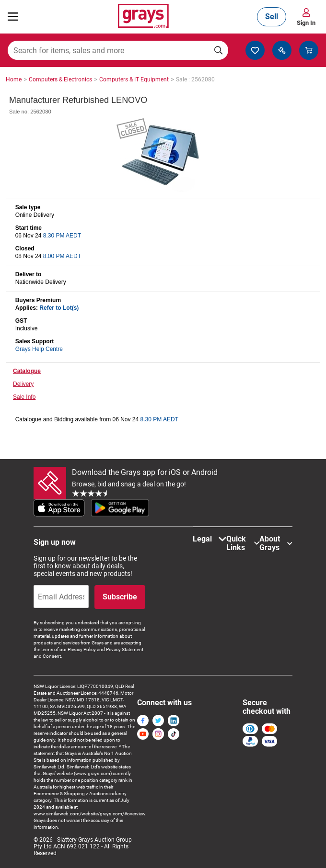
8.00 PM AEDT (62, 256)
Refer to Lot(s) (59, 308)
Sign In (306, 23)
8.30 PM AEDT (62, 236)
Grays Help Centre (39, 349)
